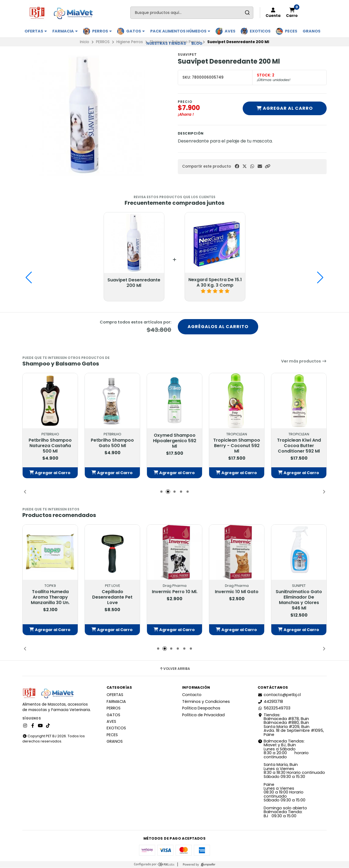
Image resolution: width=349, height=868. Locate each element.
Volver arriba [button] (175, 669)
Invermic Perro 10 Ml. (175, 592)
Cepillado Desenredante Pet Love (112, 598)
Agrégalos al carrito (218, 327)
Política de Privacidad (203, 715)
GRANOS (312, 31)
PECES (291, 31)
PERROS (102, 31)
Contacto (192, 695)
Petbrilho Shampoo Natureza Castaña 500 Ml (50, 446)
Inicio (85, 42)
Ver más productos (304, 362)
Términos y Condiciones (206, 702)
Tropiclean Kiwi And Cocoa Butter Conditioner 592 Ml (299, 446)
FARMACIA (65, 31)
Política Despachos (201, 708)
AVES (230, 31)
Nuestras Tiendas (166, 43)
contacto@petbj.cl (279, 695)
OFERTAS (36, 31)
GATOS (136, 31)
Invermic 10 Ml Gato (237, 592)
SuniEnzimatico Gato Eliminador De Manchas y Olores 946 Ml (299, 601)
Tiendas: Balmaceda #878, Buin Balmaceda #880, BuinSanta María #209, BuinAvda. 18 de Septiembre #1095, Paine (291, 725)
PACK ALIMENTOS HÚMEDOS (180, 31)
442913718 (270, 702)
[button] (267, 166)
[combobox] (192, 13)
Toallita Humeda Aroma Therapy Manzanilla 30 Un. (50, 598)
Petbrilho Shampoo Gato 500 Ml (112, 444)
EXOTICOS (260, 31)
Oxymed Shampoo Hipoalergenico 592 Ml (175, 441)
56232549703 (274, 708)
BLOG (197, 43)
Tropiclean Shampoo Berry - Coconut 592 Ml (237, 446)
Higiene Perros (130, 42)
